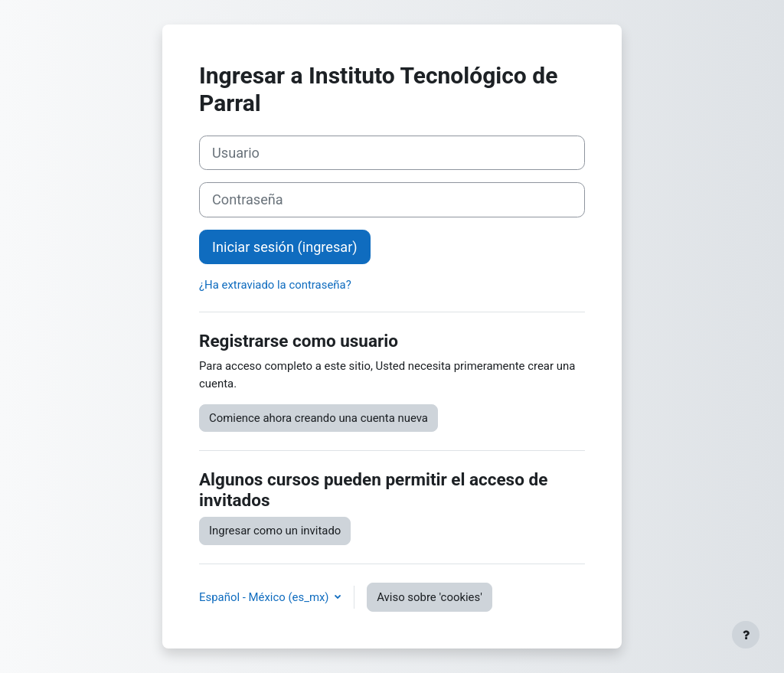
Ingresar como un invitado (275, 531)
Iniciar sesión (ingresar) (285, 247)
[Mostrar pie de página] (746, 635)
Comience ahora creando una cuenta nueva (318, 418)
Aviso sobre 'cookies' (430, 597)
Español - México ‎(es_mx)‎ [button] (265, 597)
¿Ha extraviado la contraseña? (275, 285)
